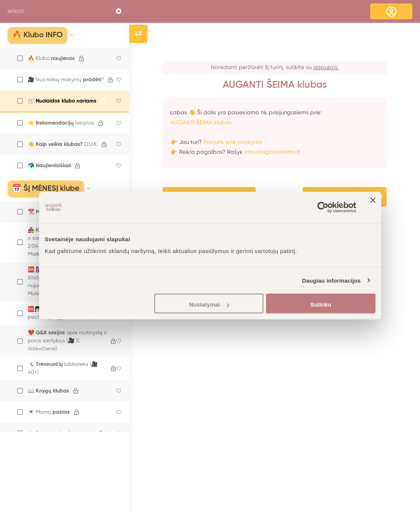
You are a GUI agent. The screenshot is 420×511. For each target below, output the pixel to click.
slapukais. (326, 67)
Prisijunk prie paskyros (233, 142)
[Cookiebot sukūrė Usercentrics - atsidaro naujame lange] (323, 207)
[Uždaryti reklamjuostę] (373, 207)
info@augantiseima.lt (272, 152)
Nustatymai (209, 305)
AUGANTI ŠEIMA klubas (201, 123)
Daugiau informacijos (332, 280)
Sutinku (321, 305)
